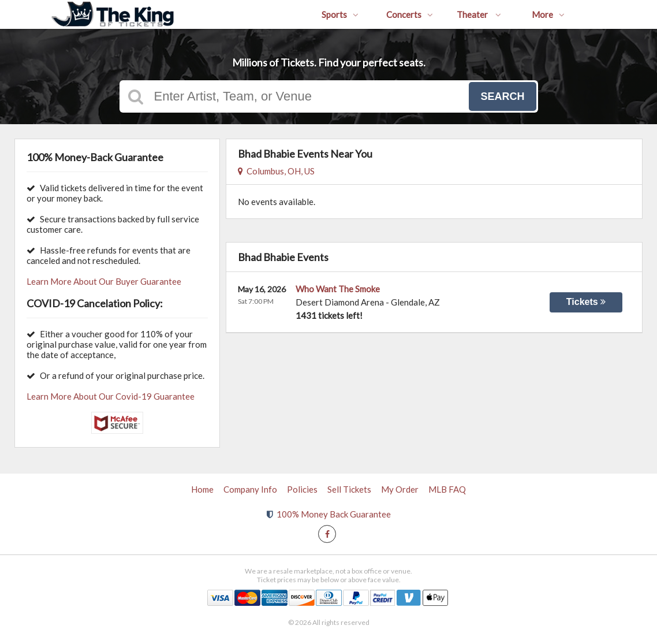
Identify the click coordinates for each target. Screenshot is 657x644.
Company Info (250, 489)
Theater (479, 14)
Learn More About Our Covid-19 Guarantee (111, 396)
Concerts (410, 14)
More (548, 14)
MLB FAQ (447, 489)
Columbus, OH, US (276, 171)
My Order (400, 489)
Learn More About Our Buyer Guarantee (104, 281)
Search (502, 96)
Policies (302, 489)
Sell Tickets (349, 489)
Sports (340, 14)
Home (202, 489)
